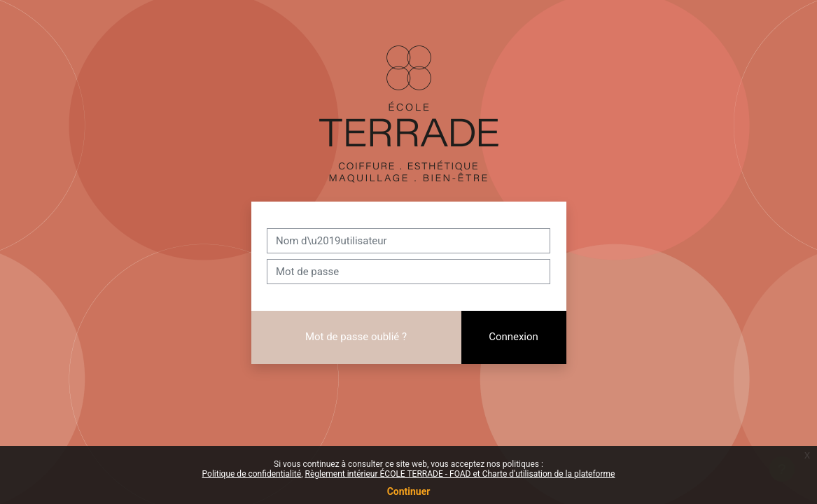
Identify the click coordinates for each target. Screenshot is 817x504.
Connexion (514, 337)
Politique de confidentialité (252, 474)
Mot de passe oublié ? (356, 337)
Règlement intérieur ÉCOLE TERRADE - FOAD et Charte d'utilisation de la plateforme (460, 474)
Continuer (409, 491)
